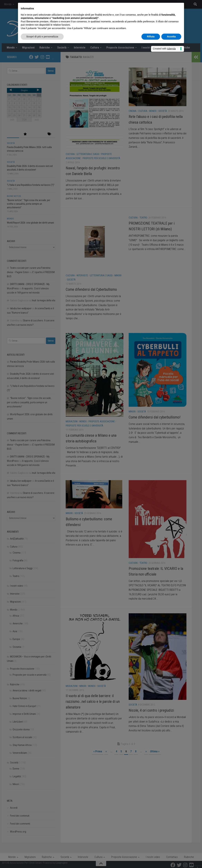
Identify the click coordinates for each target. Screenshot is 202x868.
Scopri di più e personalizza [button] (42, 37)
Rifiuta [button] (151, 37)
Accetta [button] (171, 37)
